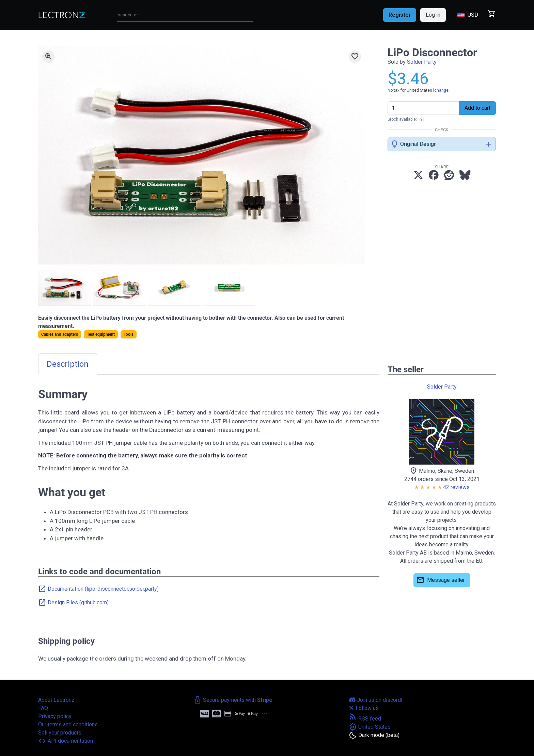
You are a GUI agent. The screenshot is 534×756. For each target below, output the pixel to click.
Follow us (364, 708)
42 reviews (456, 487)
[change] (441, 90)
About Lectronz (56, 700)
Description (68, 364)
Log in (433, 15)
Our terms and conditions (68, 724)
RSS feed (365, 719)
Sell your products (60, 733)
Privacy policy (55, 716)
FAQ (43, 708)
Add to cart (477, 108)
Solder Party (422, 62)
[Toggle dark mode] (374, 735)
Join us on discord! (376, 700)
